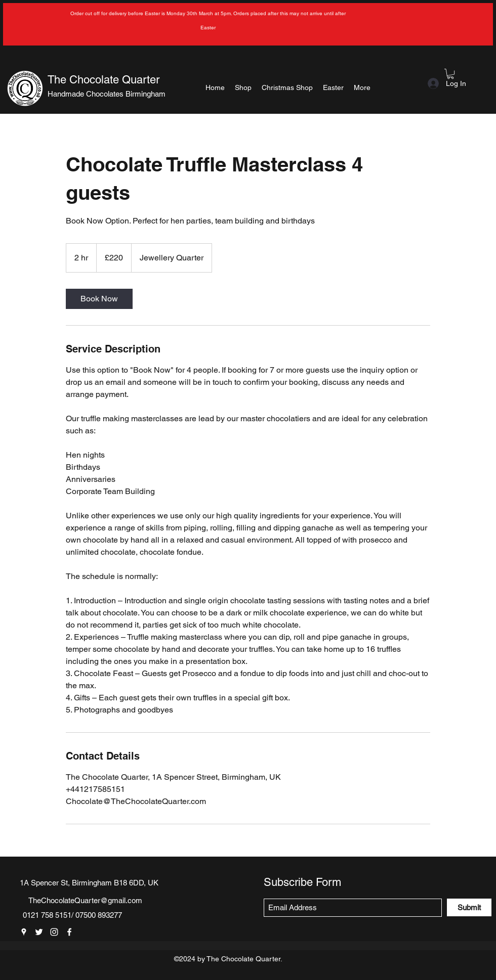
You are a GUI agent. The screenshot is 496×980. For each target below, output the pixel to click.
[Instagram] (54, 932)
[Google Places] (24, 932)
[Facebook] (69, 932)
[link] (99, 299)
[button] (450, 74)
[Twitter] (39, 932)
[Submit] (469, 907)
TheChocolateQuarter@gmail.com (85, 900)
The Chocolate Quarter (104, 80)
